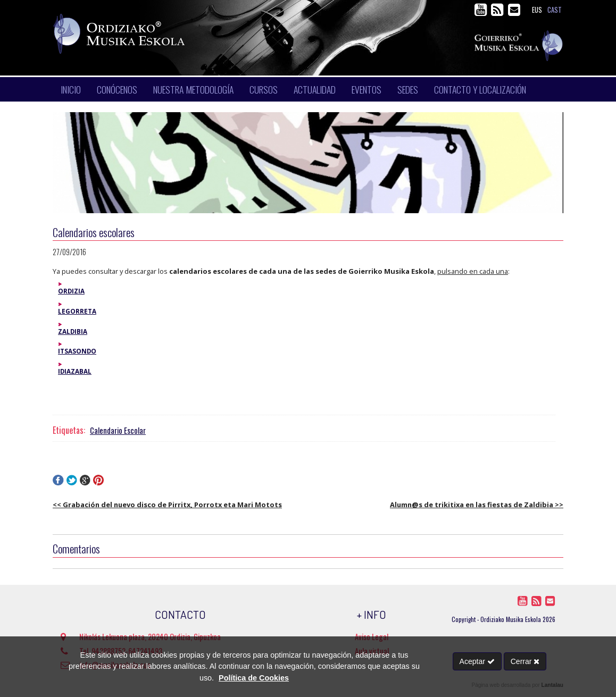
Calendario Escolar (118, 430)
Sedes (408, 89)
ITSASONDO (77, 351)
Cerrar (525, 661)
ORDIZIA (71, 291)
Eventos (367, 89)
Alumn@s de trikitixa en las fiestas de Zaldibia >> (477, 505)
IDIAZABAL (75, 371)
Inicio (71, 89)
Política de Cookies (254, 678)
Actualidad (315, 89)
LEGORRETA (77, 311)
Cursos (264, 89)
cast (555, 10)
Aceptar (477, 661)
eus (537, 10)
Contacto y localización (480, 89)
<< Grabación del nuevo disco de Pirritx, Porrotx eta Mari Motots (167, 505)
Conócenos (117, 89)
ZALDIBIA (73, 331)
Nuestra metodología (193, 89)
